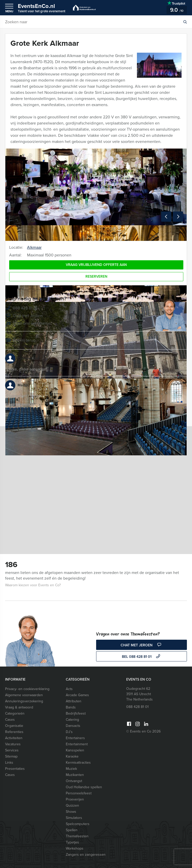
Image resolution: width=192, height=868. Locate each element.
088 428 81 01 (25, 308)
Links (9, 763)
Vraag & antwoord (19, 707)
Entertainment (77, 744)
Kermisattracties (78, 763)
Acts (69, 689)
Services (12, 750)
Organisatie (14, 726)
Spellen (72, 830)
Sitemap (11, 756)
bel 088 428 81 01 (142, 657)
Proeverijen (75, 799)
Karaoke (72, 756)
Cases (10, 720)
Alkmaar (34, 247)
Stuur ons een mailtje (28, 324)
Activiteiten (14, 738)
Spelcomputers (78, 824)
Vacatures (13, 744)
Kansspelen (75, 750)
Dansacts (73, 726)
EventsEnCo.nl (42, 8)
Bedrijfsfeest (76, 713)
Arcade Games (77, 695)
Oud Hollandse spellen (84, 787)
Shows (71, 812)
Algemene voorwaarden (24, 695)
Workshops (75, 848)
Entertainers (75, 738)
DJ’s (69, 732)
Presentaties (15, 769)
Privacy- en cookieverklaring (27, 689)
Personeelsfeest (79, 793)
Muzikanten (75, 775)
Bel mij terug (20, 341)
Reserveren (96, 277)
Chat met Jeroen (24, 316)
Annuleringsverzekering (24, 701)
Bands (71, 707)
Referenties (14, 732)
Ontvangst (74, 781)
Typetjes (72, 842)
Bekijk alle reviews (23, 405)
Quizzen (72, 805)
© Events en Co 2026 (143, 731)
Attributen (74, 701)
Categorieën (15, 713)
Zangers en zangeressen (86, 855)
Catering (72, 720)
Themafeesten (77, 836)
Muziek (71, 769)
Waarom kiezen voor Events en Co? (33, 585)
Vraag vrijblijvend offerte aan (96, 265)
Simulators (74, 818)
